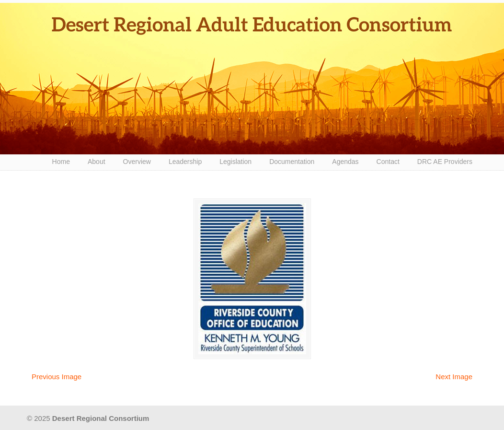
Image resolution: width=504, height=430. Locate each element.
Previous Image (57, 377)
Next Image (454, 377)
